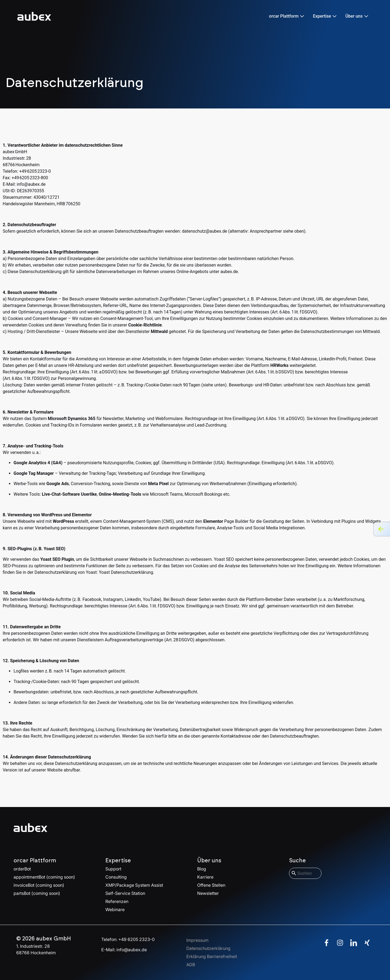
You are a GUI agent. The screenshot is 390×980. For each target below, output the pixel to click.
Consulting (116, 877)
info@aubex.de (31, 184)
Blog (202, 869)
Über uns (209, 861)
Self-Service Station (125, 893)
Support (113, 869)
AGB (191, 965)
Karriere (205, 877)
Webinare (115, 909)
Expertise (118, 861)
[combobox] (305, 873)
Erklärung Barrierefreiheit (212, 956)
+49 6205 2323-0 (136, 939)
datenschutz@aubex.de (205, 231)
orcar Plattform (35, 861)
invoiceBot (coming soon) (39, 885)
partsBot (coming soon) (37, 893)
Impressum (197, 940)
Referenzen (117, 901)
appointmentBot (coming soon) (44, 877)
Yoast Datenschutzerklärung (126, 572)
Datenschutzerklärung (208, 948)
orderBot (22, 869)
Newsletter (208, 893)
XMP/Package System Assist (134, 885)
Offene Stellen (211, 885)
